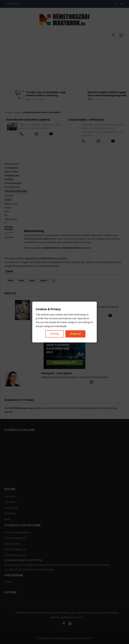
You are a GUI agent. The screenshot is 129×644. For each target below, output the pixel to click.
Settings (55, 334)
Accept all (75, 334)
